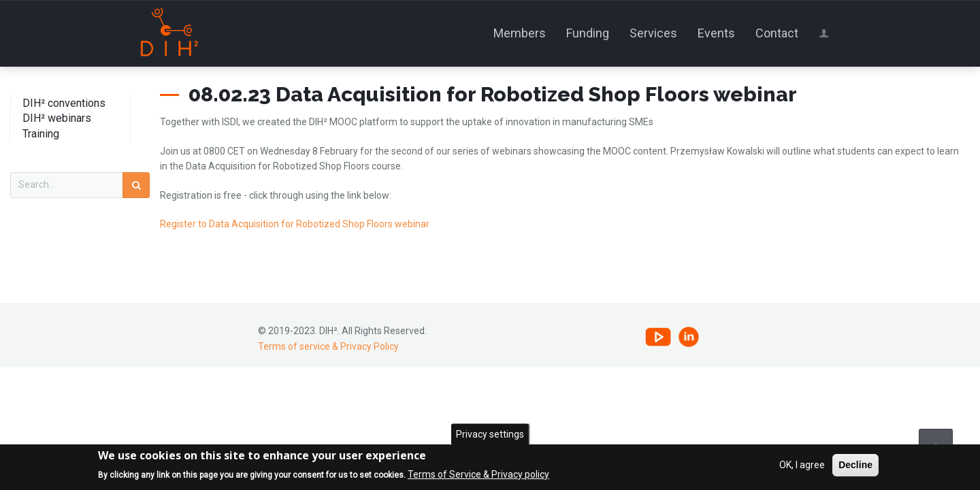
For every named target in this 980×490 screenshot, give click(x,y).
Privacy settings (490, 435)
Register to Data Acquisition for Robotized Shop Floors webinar (295, 224)
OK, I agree (802, 466)
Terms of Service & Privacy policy (478, 475)
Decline (855, 466)
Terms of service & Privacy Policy (328, 346)
